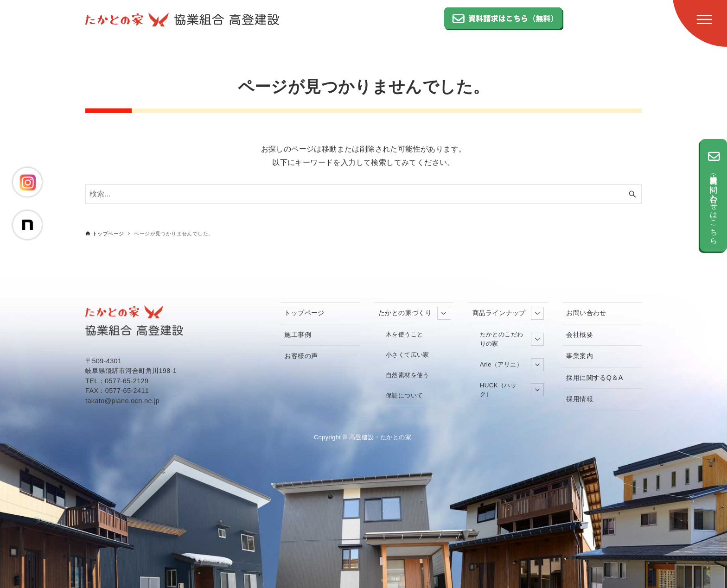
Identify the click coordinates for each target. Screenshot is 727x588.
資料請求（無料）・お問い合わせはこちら (714, 195)
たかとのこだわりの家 (512, 339)
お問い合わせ (586, 313)
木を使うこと (404, 334)
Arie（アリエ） (512, 365)
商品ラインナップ (508, 313)
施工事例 (298, 335)
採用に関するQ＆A (594, 378)
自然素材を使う (408, 375)
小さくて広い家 (408, 355)
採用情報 (580, 399)
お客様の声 (301, 356)
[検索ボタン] (632, 194)
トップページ (304, 313)
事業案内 (580, 356)
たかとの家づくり (414, 313)
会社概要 (580, 335)
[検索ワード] (363, 194)
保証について (404, 395)
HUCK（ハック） (512, 390)
